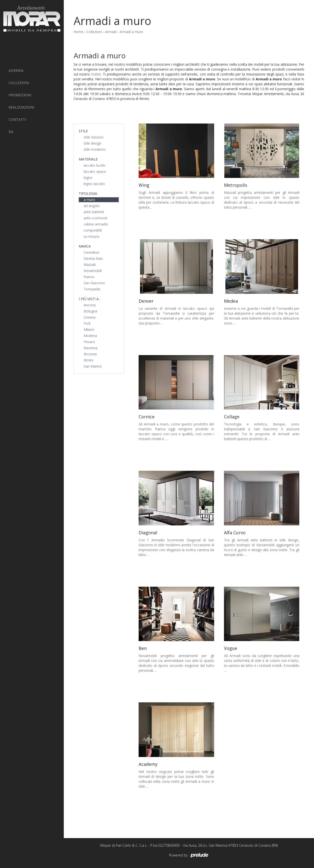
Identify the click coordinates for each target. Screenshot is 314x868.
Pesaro (89, 342)
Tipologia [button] (88, 193)
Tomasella (92, 289)
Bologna (90, 311)
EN (11, 132)
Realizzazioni (21, 107)
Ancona (90, 305)
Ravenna (91, 348)
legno (88, 178)
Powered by (189, 856)
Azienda (16, 70)
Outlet (96, 74)
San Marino (93, 366)
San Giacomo (94, 283)
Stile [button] (83, 131)
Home (78, 32)
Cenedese (92, 252)
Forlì (87, 323)
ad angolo (92, 206)
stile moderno (95, 149)
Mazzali (90, 265)
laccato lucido (95, 165)
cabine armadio (96, 224)
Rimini (88, 360)
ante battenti (94, 212)
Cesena (90, 317)
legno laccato (94, 184)
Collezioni (19, 83)
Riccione (90, 354)
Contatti (17, 119)
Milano (89, 329)
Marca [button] (85, 246)
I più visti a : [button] (90, 299)
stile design (92, 143)
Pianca (89, 277)
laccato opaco (95, 171)
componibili (93, 230)
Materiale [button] (88, 159)
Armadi (111, 32)
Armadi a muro (131, 32)
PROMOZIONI (20, 95)
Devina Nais (93, 258)
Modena (90, 336)
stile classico (94, 137)
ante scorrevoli (95, 218)
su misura (91, 236)
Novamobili (93, 271)
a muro (89, 200)
